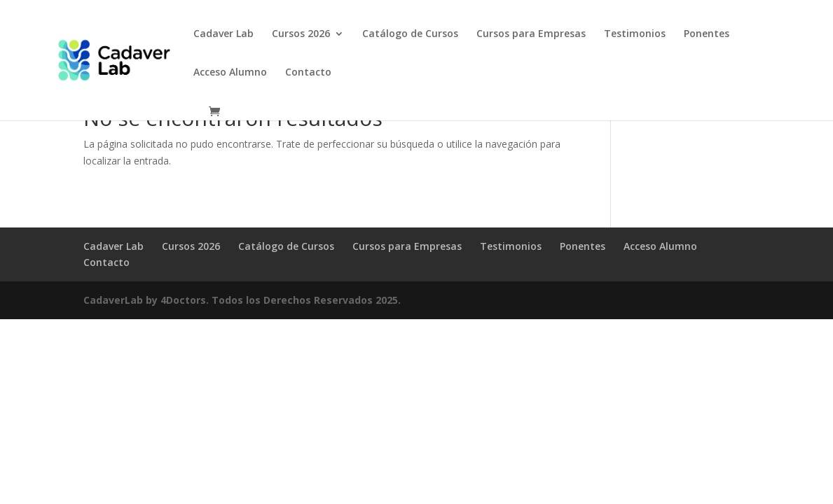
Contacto (308, 73)
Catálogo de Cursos (410, 34)
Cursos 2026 (301, 34)
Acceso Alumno (230, 73)
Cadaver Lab (223, 34)
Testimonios (635, 34)
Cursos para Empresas (531, 34)
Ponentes (707, 34)
